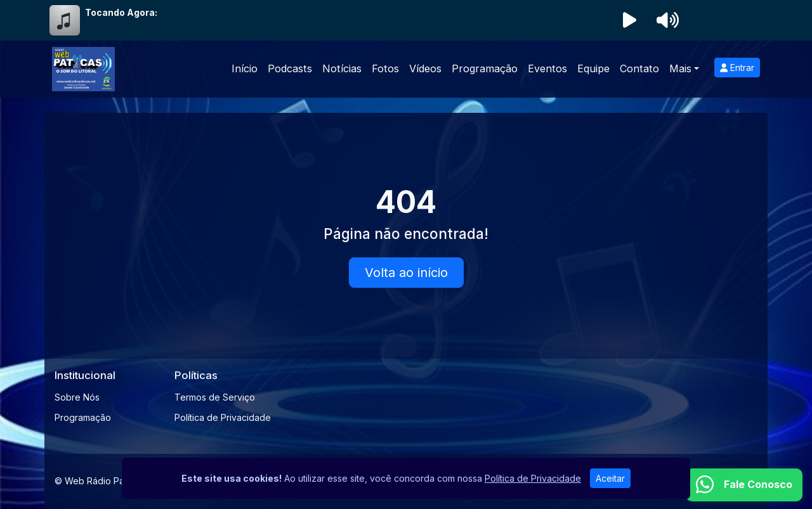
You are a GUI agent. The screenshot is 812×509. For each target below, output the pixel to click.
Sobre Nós (77, 397)
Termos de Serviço (215, 397)
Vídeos (425, 68)
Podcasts (290, 68)
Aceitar (610, 478)
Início (245, 68)
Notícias (342, 68)
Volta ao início (406, 273)
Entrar (737, 68)
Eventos (547, 68)
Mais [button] (680, 68)
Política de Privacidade (223, 417)
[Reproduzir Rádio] (629, 20)
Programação (485, 68)
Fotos (385, 68)
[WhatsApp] (744, 485)
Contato (639, 68)
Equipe (593, 68)
